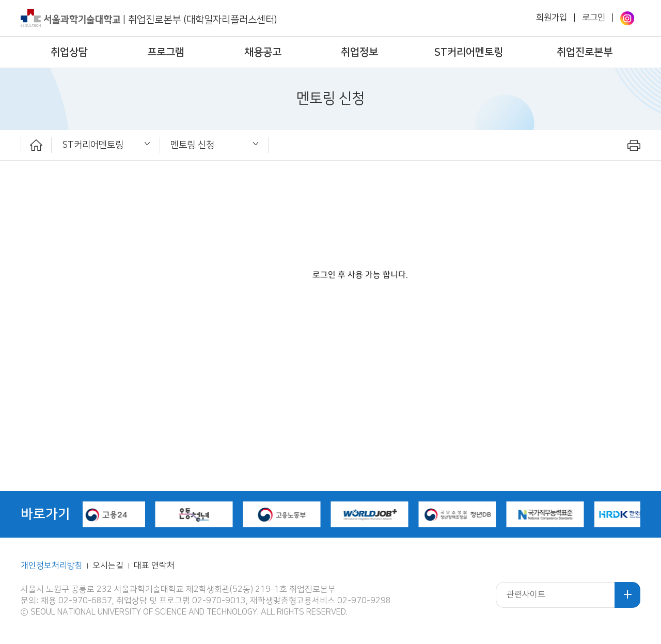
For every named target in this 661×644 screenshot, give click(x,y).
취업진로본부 (585, 52)
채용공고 (263, 52)
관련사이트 (526, 595)
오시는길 (109, 566)
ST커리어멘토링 (469, 52)
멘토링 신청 (192, 145)
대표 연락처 (154, 566)
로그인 (594, 18)
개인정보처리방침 (52, 566)
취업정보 (359, 52)
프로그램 (166, 52)
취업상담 (69, 52)
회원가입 (552, 18)
